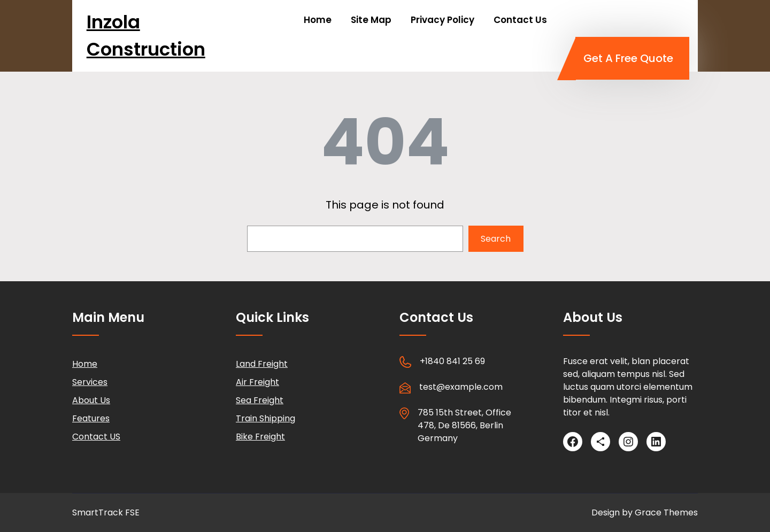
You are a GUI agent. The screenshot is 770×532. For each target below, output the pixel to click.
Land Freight (262, 364)
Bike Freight (260, 437)
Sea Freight (260, 400)
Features (91, 418)
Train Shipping (265, 418)
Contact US (96, 437)
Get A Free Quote (628, 58)
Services (90, 382)
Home (85, 364)
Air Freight (257, 382)
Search (496, 239)
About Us (91, 400)
